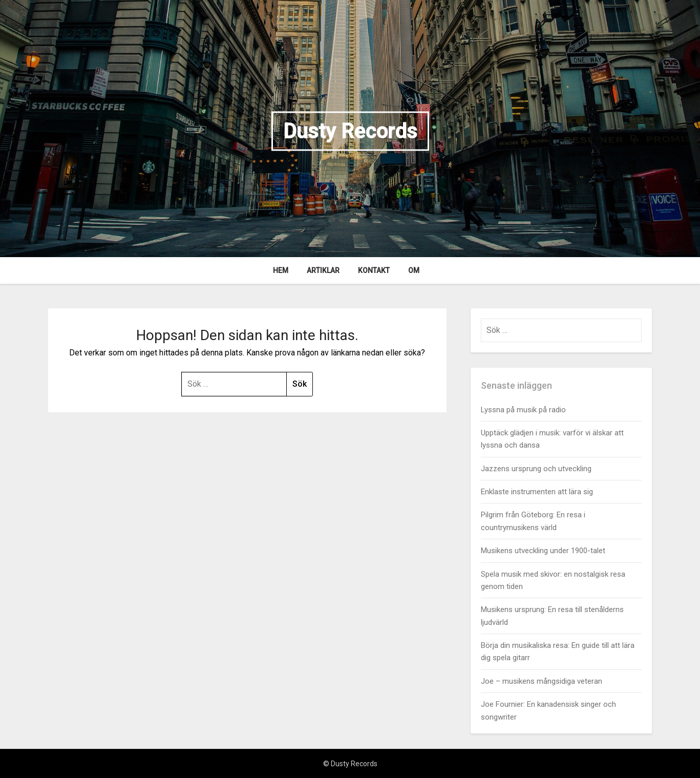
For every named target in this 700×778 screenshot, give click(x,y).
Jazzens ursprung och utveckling (536, 469)
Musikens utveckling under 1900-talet (543, 551)
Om (414, 270)
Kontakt (374, 270)
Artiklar (323, 270)
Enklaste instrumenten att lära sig (537, 492)
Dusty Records (350, 131)
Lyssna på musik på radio (523, 410)
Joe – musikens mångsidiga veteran (542, 681)
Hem (281, 270)
